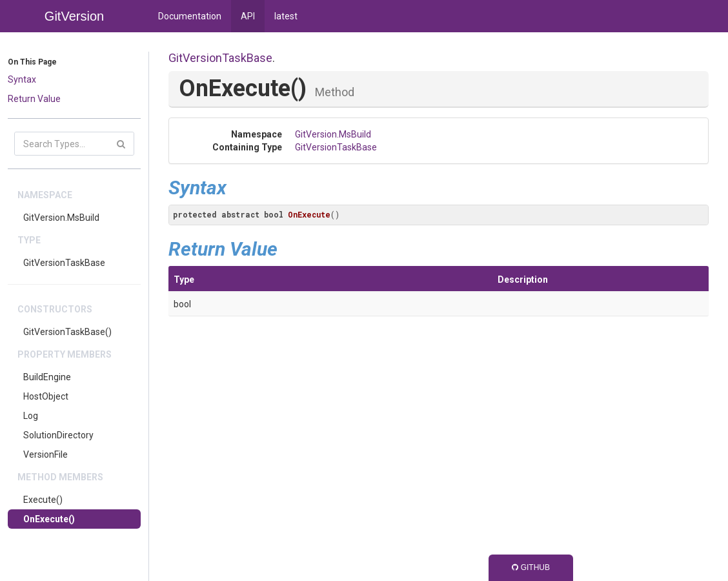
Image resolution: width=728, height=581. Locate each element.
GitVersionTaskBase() (67, 332)
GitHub (531, 567)
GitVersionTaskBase (64, 263)
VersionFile (45, 454)
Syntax (22, 79)
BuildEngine (47, 377)
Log (31, 416)
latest (286, 16)
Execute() (43, 500)
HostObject (46, 396)
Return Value (34, 99)
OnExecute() (49, 519)
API (248, 16)
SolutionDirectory (58, 435)
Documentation (190, 16)
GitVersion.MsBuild (61, 218)
